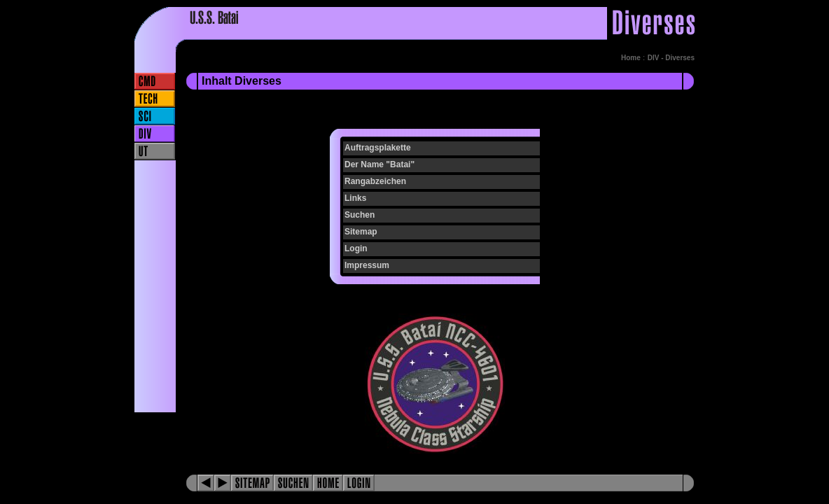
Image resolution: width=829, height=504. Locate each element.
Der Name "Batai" (379, 164)
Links (355, 198)
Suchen (360, 215)
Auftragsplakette (378, 148)
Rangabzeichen (375, 181)
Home (631, 58)
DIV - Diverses (671, 58)
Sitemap (361, 232)
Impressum (367, 265)
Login (356, 248)
